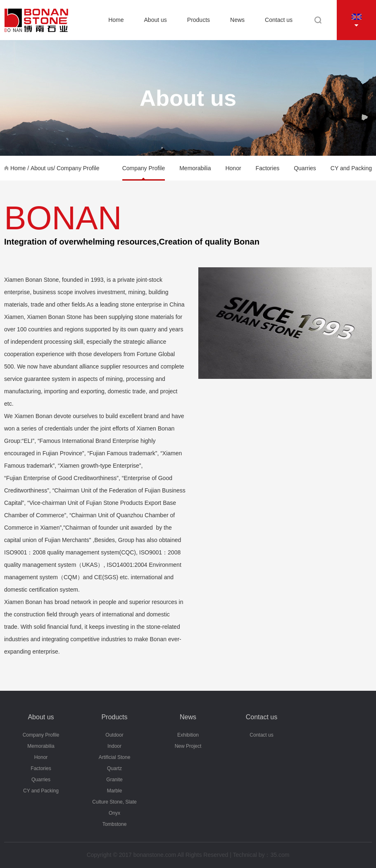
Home (116, 20)
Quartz (114, 768)
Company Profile (78, 168)
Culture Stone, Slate (114, 802)
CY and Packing (351, 168)
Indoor (114, 746)
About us (156, 20)
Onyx (114, 813)
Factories (268, 168)
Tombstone (115, 824)
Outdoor (114, 735)
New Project (188, 746)
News (237, 20)
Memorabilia (195, 168)
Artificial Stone (115, 757)
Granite (114, 780)
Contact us (279, 20)
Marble (115, 791)
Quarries (305, 168)
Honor (233, 168)
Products (199, 20)
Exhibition (188, 735)
